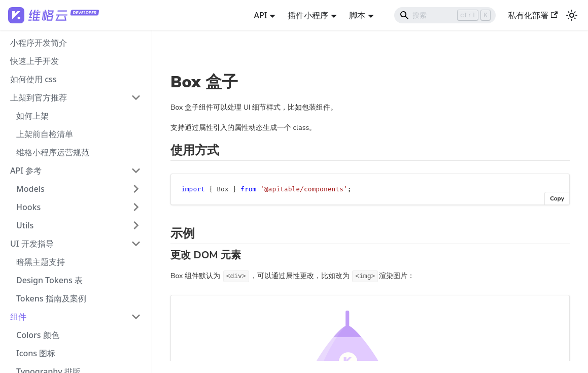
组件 (18, 317)
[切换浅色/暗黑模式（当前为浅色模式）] (572, 15)
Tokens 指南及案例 (51, 298)
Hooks (28, 207)
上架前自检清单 (45, 134)
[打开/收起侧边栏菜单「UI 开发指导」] (136, 244)
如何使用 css (33, 79)
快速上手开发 (34, 61)
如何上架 (32, 116)
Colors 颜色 (38, 335)
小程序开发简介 (39, 43)
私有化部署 (533, 15)
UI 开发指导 (32, 244)
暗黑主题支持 (41, 262)
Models (30, 189)
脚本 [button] (357, 15)
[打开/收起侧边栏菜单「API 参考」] (136, 171)
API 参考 (26, 171)
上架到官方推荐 (39, 97)
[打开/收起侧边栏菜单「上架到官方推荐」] (136, 97)
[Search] (445, 15)
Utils (25, 225)
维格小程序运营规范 (53, 152)
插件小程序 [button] (308, 15)
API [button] (260, 15)
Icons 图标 (36, 353)
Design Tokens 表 (49, 280)
